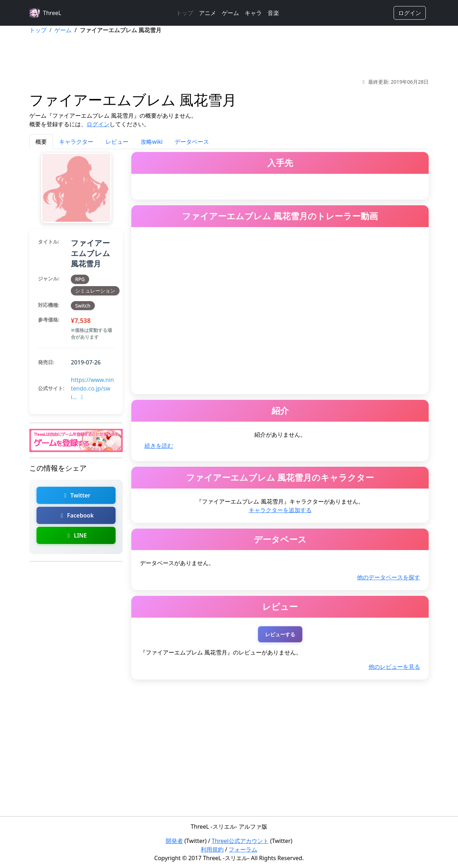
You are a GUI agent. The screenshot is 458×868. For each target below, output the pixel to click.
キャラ (253, 13)
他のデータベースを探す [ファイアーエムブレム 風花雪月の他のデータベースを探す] (389, 577)
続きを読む (159, 446)
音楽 (273, 13)
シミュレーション (95, 291)
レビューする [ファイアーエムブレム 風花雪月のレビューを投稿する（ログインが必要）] (280, 634)
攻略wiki (152, 142)
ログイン (410, 13)
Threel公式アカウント (240, 841)
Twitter (76, 495)
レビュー (117, 142)
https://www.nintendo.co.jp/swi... (92, 388)
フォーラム (243, 849)
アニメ (208, 13)
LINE (76, 535)
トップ (185, 13)
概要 (41, 142)
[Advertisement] (229, 56)
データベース (192, 142)
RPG (80, 279)
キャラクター (76, 142)
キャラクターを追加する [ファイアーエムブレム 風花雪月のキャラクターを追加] (280, 510)
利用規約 (212, 849)
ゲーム (230, 13)
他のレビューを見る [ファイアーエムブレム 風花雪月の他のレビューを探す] (394, 667)
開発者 (174, 841)
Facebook (76, 515)
